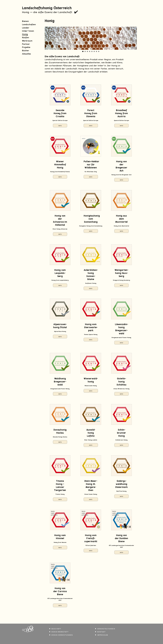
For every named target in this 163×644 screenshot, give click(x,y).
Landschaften (29, 24)
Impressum (103, 635)
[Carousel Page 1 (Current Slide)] (83, 51)
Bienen (25, 21)
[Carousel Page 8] (99, 51)
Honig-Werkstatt (60, 632)
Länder (26, 28)
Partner (26, 44)
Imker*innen (28, 31)
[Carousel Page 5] (92, 51)
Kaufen (26, 38)
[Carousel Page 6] (94, 51)
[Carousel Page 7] (96, 51)
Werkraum (27, 41)
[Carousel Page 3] (87, 51)
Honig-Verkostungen (62, 635)
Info (60, 126)
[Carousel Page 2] (85, 51)
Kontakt (101, 632)
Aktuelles (27, 54)
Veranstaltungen (106, 629)
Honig (25, 34)
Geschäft (56, 629)
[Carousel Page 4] (90, 51)
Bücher (26, 51)
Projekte (26, 47)
